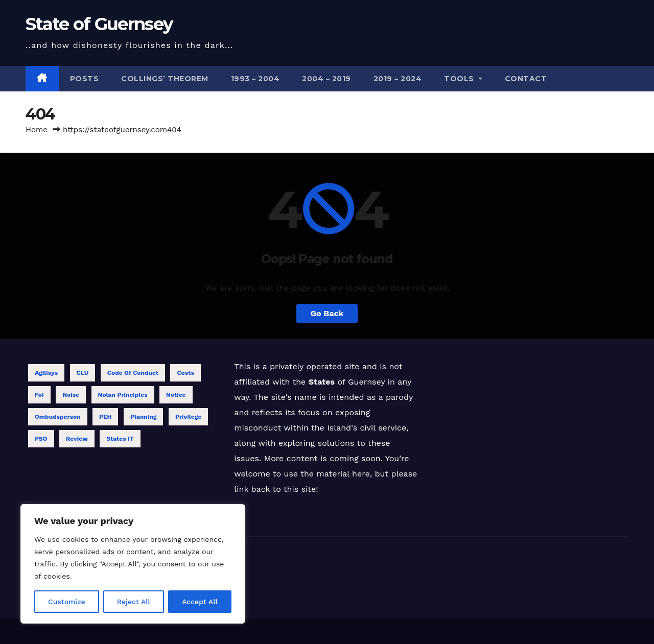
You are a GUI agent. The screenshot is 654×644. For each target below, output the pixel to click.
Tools (463, 79)
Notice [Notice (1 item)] (176, 395)
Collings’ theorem (165, 79)
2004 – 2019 (326, 79)
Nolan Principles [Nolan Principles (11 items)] (123, 395)
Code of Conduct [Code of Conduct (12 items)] (133, 373)
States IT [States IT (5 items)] (120, 439)
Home (37, 130)
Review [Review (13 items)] (77, 439)
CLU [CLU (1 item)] (83, 373)
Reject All (134, 602)
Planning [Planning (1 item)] (144, 417)
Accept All (200, 602)
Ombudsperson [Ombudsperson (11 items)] (58, 417)
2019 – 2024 (398, 79)
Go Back (327, 313)
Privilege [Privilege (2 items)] (188, 417)
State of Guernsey (99, 24)
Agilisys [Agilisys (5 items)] (46, 373)
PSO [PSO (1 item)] (41, 439)
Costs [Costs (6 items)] (185, 373)
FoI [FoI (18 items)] (39, 395)
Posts (85, 79)
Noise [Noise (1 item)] (71, 395)
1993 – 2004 (255, 79)
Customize (67, 602)
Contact (526, 79)
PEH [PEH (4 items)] (106, 417)
